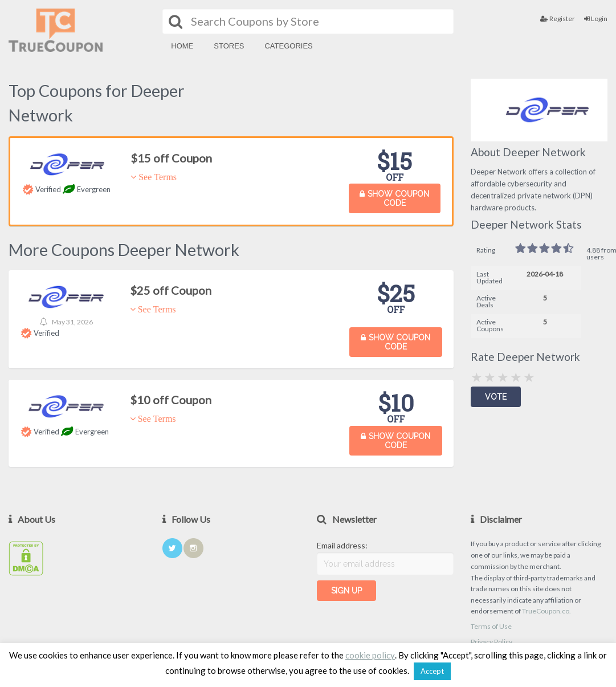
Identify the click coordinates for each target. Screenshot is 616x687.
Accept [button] (432, 671)
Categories (288, 46)
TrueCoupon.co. (546, 611)
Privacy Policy (491, 642)
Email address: (342, 545)
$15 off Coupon (171, 158)
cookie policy (370, 655)
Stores (229, 46)
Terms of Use (491, 626)
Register (558, 19)
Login (596, 19)
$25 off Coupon (171, 290)
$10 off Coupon (171, 400)
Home (182, 46)
